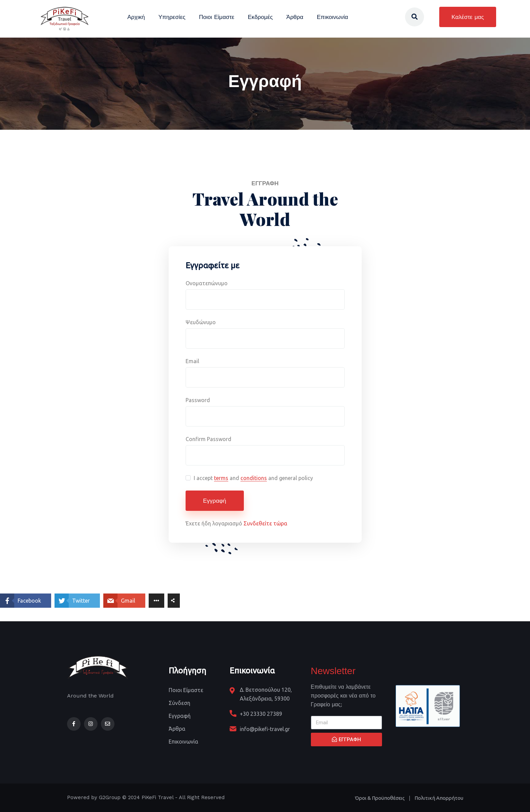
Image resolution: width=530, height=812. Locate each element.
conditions (254, 478)
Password (198, 400)
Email (192, 361)
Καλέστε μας (468, 17)
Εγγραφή (215, 501)
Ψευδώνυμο (201, 322)
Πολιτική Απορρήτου (439, 798)
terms (221, 478)
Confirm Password (208, 439)
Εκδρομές (260, 17)
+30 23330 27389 (261, 714)
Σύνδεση (179, 703)
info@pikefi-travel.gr (265, 729)
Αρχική (136, 17)
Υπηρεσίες (172, 17)
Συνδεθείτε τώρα (265, 523)
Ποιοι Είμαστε (216, 17)
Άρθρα (295, 17)
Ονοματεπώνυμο (207, 283)
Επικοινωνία (333, 17)
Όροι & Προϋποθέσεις (380, 798)
